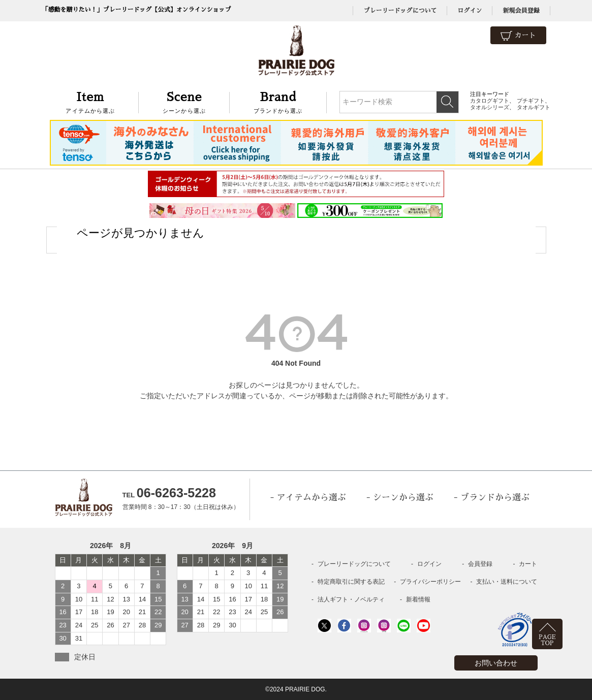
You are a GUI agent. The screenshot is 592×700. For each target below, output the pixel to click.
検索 (447, 102)
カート (518, 36)
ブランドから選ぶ (278, 101)
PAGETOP (547, 640)
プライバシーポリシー (430, 582)
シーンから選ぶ (184, 101)
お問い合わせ (496, 663)
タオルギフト (534, 107)
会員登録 (480, 564)
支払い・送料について (507, 582)
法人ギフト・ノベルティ (351, 599)
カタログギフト (490, 101)
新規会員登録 (521, 11)
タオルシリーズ (490, 107)
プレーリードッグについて (400, 11)
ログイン (470, 11)
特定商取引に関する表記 (351, 582)
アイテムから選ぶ (91, 101)
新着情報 (418, 599)
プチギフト (531, 101)
